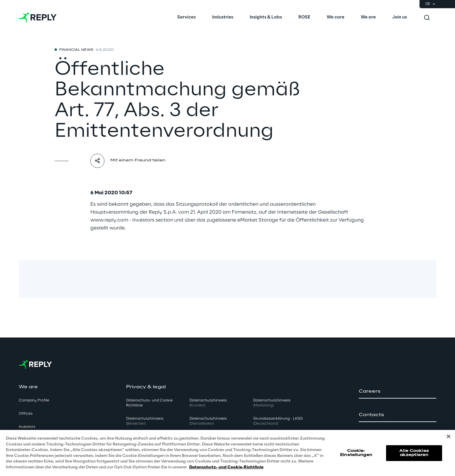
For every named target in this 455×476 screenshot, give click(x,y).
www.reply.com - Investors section (132, 220)
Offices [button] (26, 414)
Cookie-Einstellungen (356, 455)
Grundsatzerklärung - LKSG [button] (278, 421)
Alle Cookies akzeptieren (414, 455)
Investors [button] (27, 427)
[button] (398, 391)
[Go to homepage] (38, 18)
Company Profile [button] (34, 400)
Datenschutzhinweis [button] (145, 421)
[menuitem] (186, 18)
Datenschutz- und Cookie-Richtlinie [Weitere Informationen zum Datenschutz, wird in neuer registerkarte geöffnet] (226, 469)
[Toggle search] (427, 18)
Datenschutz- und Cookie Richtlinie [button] (149, 403)
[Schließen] (449, 438)
